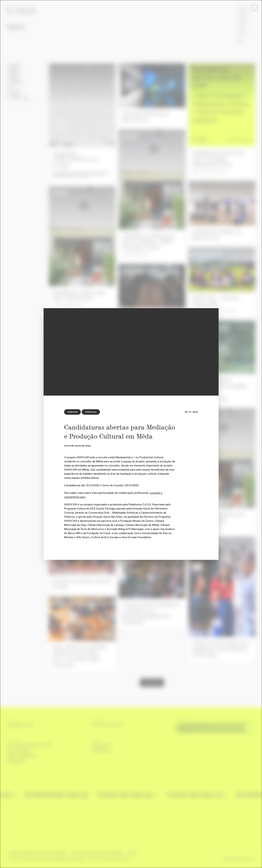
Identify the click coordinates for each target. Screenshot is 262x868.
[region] (131, 352)
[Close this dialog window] (254, 8)
